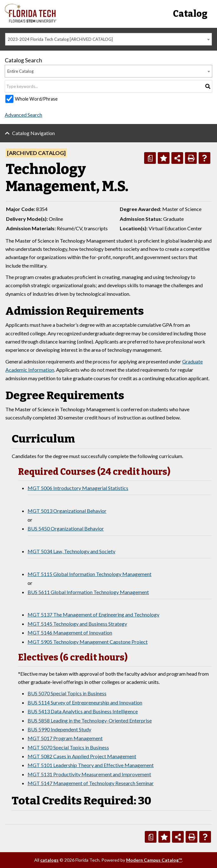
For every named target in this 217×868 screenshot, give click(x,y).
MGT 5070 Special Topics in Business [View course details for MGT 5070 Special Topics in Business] (68, 747)
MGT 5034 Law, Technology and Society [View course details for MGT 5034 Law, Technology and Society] (71, 551)
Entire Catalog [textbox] (20, 71)
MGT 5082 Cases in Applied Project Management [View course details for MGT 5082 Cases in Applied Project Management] (82, 756)
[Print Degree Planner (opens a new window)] (150, 158)
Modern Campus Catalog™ (154, 860)
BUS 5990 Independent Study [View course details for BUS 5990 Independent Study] (59, 729)
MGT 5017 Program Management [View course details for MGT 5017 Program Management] (65, 738)
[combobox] (108, 39)
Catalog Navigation (33, 133)
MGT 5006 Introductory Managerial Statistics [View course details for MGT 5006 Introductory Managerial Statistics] (78, 488)
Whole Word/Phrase (36, 99)
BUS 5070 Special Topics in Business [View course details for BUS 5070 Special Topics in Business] (67, 693)
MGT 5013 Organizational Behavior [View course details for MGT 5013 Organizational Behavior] (67, 511)
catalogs (49, 860)
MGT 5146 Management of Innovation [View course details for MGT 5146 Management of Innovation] (70, 632)
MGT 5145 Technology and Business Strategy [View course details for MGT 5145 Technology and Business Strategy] (77, 624)
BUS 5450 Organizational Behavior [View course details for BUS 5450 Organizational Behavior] (66, 528)
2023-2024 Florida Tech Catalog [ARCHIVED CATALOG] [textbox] (60, 39)
